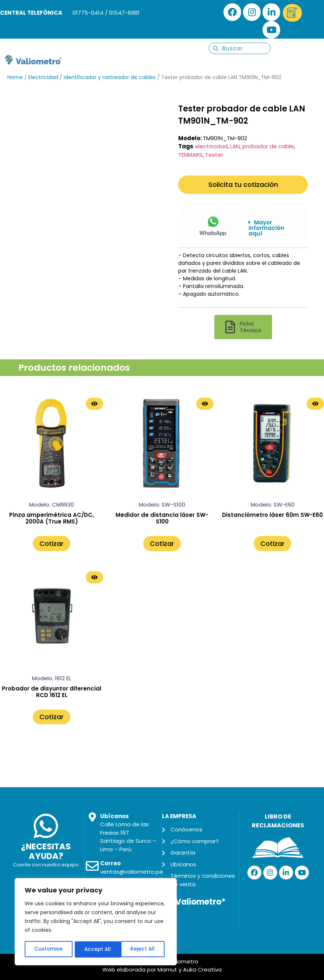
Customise (48, 949)
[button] (273, 228)
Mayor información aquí (266, 228)
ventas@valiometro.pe (132, 872)
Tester (214, 155)
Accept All (144, 949)
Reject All (96, 949)
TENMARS (190, 155)
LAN (235, 146)
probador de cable (268, 146)
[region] (96, 922)
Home (15, 77)
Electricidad (43, 77)
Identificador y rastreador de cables (110, 77)
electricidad (211, 146)
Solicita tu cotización (243, 184)
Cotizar (52, 544)
